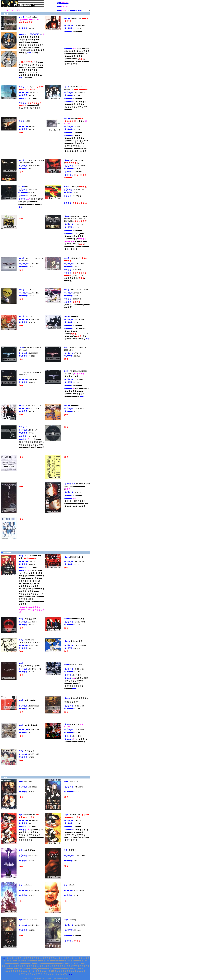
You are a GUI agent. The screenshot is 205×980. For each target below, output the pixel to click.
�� (59, 3)
